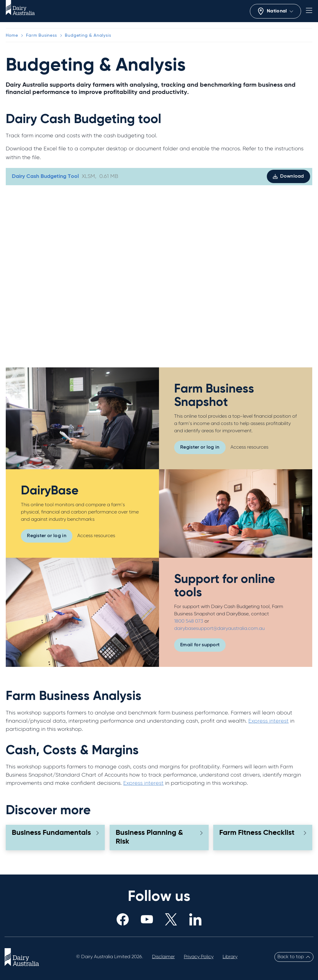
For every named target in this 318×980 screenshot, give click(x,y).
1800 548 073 (189, 621)
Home (12, 35)
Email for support (200, 645)
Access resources (249, 447)
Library (230, 957)
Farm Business (41, 35)
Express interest (268, 721)
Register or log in (200, 447)
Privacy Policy (199, 957)
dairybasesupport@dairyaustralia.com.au (219, 629)
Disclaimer (163, 957)
